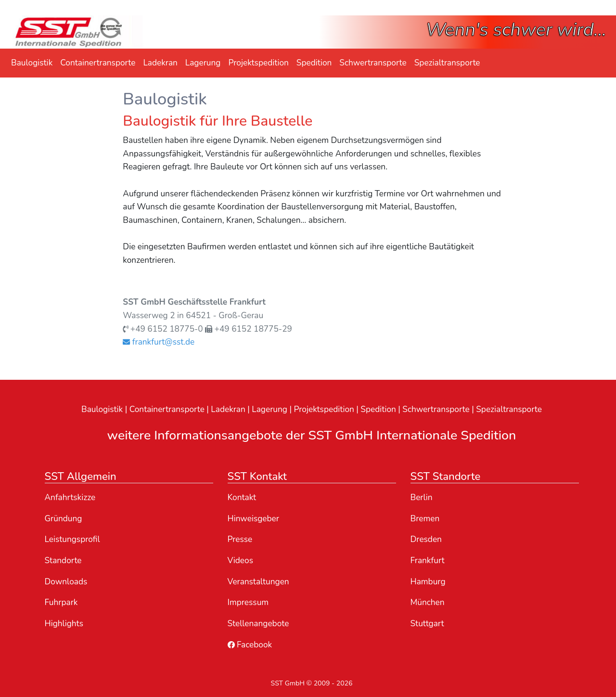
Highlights (64, 624)
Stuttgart (427, 624)
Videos (240, 561)
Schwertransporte (373, 63)
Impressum (248, 602)
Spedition (314, 63)
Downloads (66, 582)
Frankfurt (428, 561)
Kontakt (242, 497)
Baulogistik (32, 63)
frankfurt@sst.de (159, 342)
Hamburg (428, 582)
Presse (240, 539)
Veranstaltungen (258, 582)
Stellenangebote (258, 624)
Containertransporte (98, 63)
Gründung (64, 519)
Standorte (63, 561)
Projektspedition (258, 63)
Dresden (426, 539)
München (428, 602)
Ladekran (160, 63)
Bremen (425, 519)
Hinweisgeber (254, 519)
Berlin (422, 497)
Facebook (250, 645)
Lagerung (203, 63)
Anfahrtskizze (70, 497)
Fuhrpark (61, 602)
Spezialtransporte (447, 63)
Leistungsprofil (72, 539)
